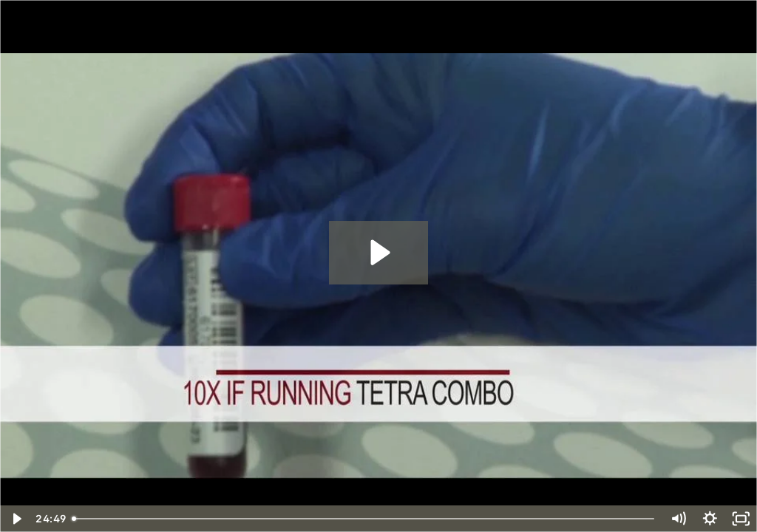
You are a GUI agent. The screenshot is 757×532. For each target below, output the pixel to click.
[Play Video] (16, 519)
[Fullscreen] (741, 519)
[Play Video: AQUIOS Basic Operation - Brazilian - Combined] (378, 252)
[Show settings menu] (710, 519)
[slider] (364, 519)
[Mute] (678, 519)
